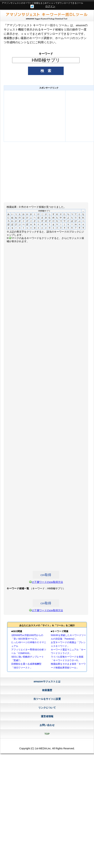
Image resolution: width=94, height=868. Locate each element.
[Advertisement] (35, 116)
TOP (47, 734)
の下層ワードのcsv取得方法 (47, 582)
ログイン (50, 6)
